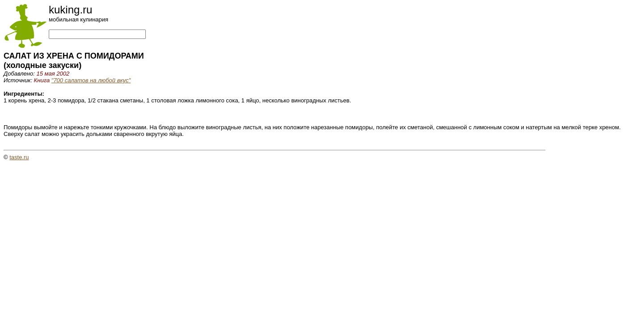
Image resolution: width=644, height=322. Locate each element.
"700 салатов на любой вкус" (91, 80)
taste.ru (19, 157)
